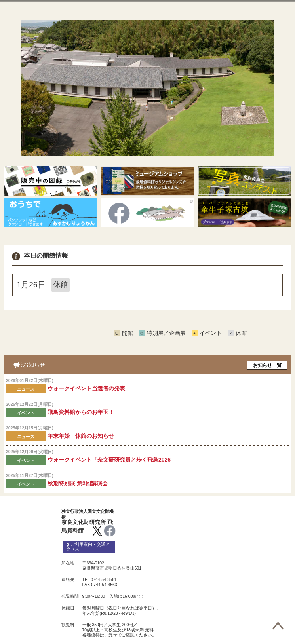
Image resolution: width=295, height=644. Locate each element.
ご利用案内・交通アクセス (88, 547)
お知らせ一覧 (267, 365)
